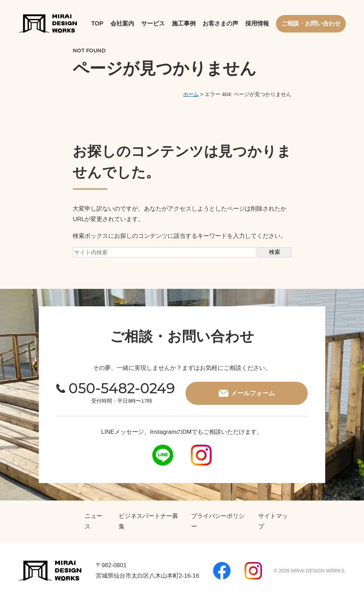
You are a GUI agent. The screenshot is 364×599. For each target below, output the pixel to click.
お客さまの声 (220, 24)
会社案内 (122, 24)
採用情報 (257, 24)
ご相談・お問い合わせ (311, 24)
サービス (153, 24)
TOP (97, 24)
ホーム (191, 94)
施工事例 (184, 24)
